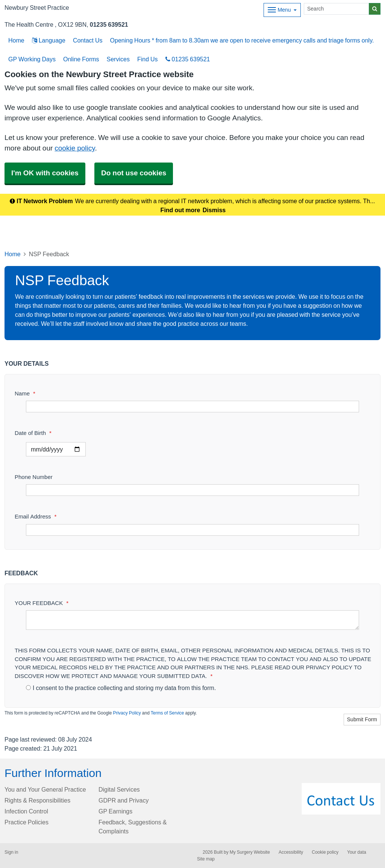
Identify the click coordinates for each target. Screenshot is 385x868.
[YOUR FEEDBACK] (192, 620)
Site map (206, 859)
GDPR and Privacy (124, 800)
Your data (357, 852)
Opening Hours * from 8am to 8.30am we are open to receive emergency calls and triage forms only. (242, 40)
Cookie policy (325, 852)
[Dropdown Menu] (282, 10)
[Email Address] (192, 530)
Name (25, 393)
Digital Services (119, 789)
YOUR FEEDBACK (42, 603)
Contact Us (88, 40)
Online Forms (81, 59)
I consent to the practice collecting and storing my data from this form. (121, 688)
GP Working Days (32, 59)
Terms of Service (167, 713)
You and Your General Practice (45, 789)
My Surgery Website (250, 852)
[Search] (336, 9)
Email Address (36, 516)
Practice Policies (27, 822)
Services (118, 59)
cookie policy (75, 148)
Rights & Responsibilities (37, 800)
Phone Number (34, 477)
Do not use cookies (134, 173)
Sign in (11, 852)
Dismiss (214, 210)
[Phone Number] (192, 490)
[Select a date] (56, 449)
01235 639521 (109, 24)
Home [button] (16, 40)
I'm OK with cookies (45, 173)
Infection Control (26, 811)
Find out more (180, 210)
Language (49, 40)
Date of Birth (33, 433)
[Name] (192, 407)
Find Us (148, 59)
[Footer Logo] (341, 799)
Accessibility (291, 852)
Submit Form (362, 719)
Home (13, 254)
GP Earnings (115, 811)
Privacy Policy (127, 713)
